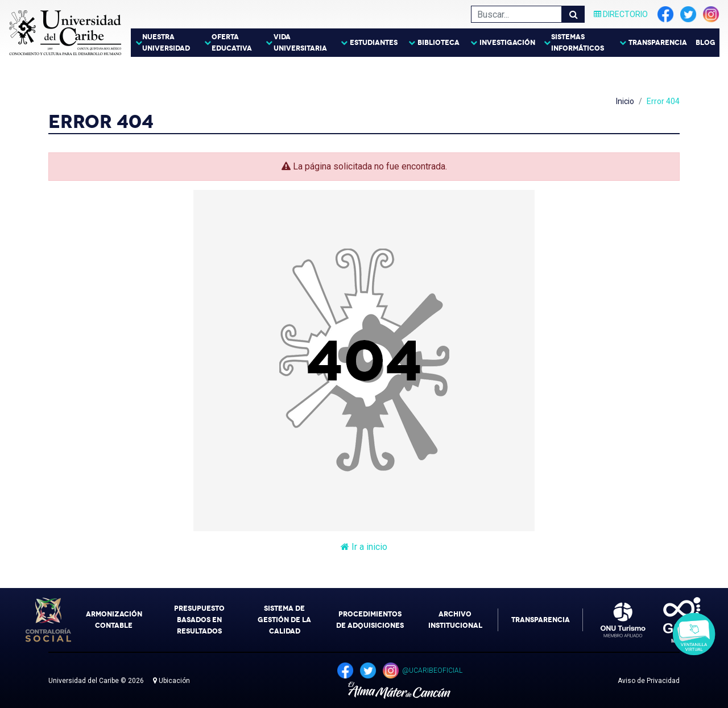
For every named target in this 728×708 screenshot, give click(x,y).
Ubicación (171, 681)
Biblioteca (439, 43)
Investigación (507, 43)
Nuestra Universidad (166, 43)
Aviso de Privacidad (649, 681)
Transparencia (658, 43)
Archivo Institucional (455, 620)
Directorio (621, 14)
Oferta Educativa (232, 43)
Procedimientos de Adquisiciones (370, 620)
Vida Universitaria (300, 43)
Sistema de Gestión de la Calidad (284, 620)
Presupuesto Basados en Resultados (199, 620)
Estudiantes (374, 43)
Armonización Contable (114, 620)
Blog (706, 43)
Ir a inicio (364, 547)
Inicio (625, 101)
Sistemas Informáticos (578, 43)
